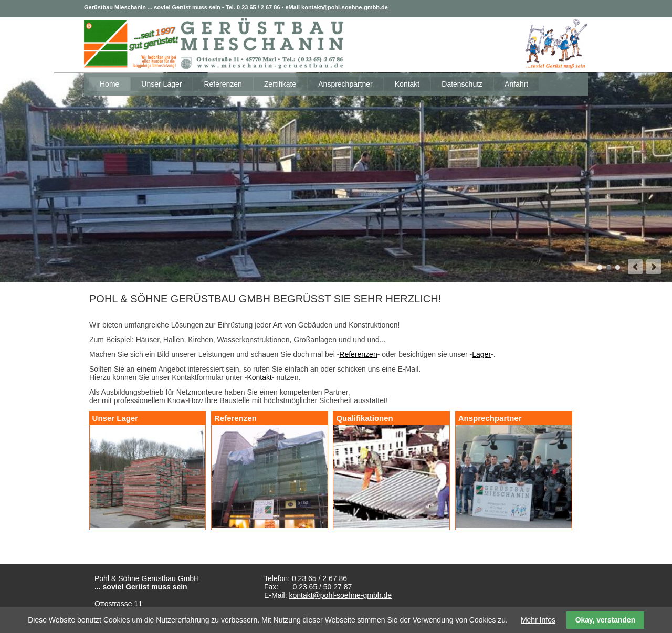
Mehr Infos (538, 620)
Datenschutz (462, 84)
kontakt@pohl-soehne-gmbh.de (345, 7)
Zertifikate (280, 84)
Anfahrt (516, 84)
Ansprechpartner (345, 84)
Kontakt (407, 84)
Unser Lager (161, 84)
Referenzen (223, 84)
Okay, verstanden (606, 620)
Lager (481, 354)
